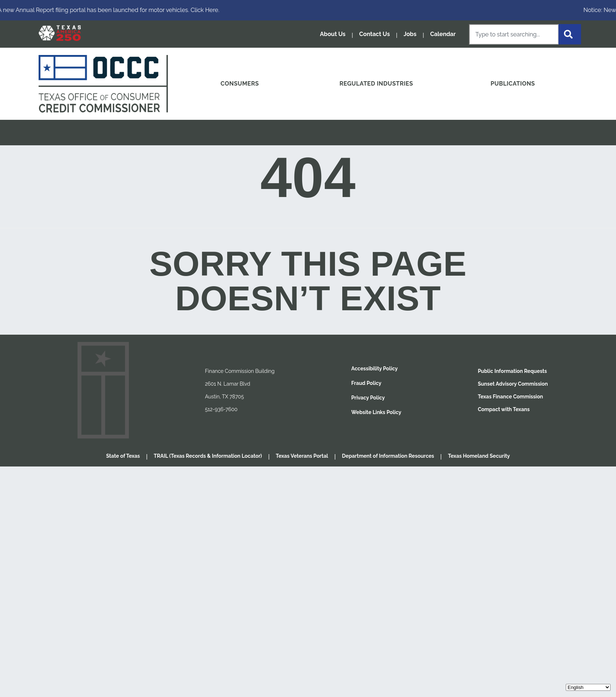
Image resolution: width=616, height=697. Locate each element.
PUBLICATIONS (513, 84)
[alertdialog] (308, 10)
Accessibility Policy (375, 369)
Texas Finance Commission (510, 397)
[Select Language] (588, 687)
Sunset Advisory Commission (513, 384)
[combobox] (514, 34)
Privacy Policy (368, 398)
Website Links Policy (376, 412)
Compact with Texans (504, 409)
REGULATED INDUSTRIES (376, 84)
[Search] (570, 34)
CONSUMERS (240, 84)
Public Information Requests (512, 371)
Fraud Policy (366, 383)
